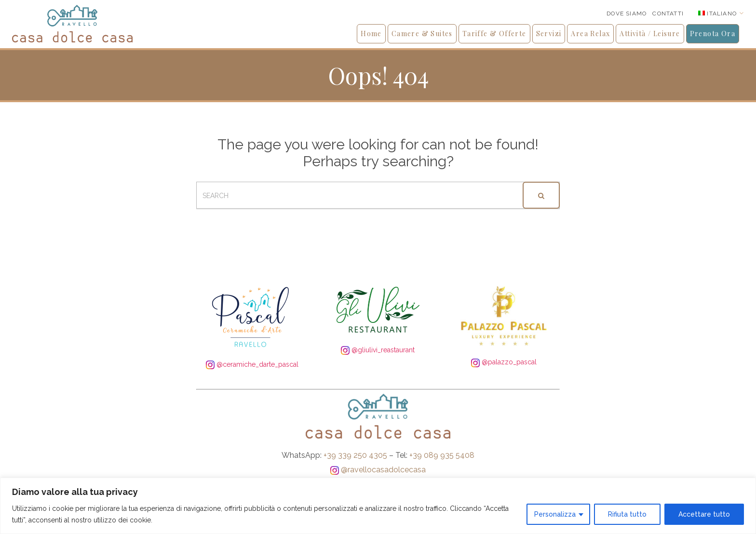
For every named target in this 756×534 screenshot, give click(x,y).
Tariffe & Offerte (494, 33)
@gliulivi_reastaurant (378, 350)
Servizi (549, 33)
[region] (378, 506)
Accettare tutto (704, 514)
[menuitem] (721, 13)
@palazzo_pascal (504, 362)
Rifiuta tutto (627, 514)
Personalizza (555, 514)
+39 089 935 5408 (442, 455)
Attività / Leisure (650, 33)
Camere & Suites (422, 33)
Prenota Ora (713, 33)
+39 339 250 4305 (355, 455)
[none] (721, 13)
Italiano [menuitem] (722, 13)
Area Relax (590, 33)
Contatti (668, 13)
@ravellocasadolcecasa (378, 470)
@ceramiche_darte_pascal (252, 364)
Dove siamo (627, 13)
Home (371, 33)
